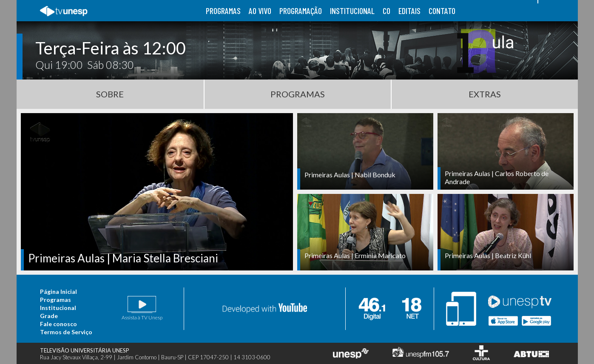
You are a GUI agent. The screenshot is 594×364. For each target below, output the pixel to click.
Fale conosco (58, 324)
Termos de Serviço (66, 332)
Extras (485, 94)
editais (409, 11)
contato (442, 11)
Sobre (110, 94)
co (387, 11)
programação (301, 11)
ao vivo (260, 11)
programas (223, 11)
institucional (352, 11)
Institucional (58, 308)
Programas (298, 94)
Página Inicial (58, 291)
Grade (49, 316)
